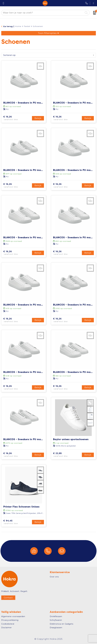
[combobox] (43, 13)
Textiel (27, 26)
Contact (8, 598)
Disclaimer (7, 628)
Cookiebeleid (8, 624)
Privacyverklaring (10, 620)
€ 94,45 (15, 522)
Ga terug (8, 26)
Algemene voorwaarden (13, 616)
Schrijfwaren (56, 620)
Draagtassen (56, 628)
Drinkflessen (56, 616)
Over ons (54, 577)
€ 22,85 (65, 455)
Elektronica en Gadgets (62, 624)
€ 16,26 (15, 118)
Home (18, 26)
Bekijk (38, 118)
